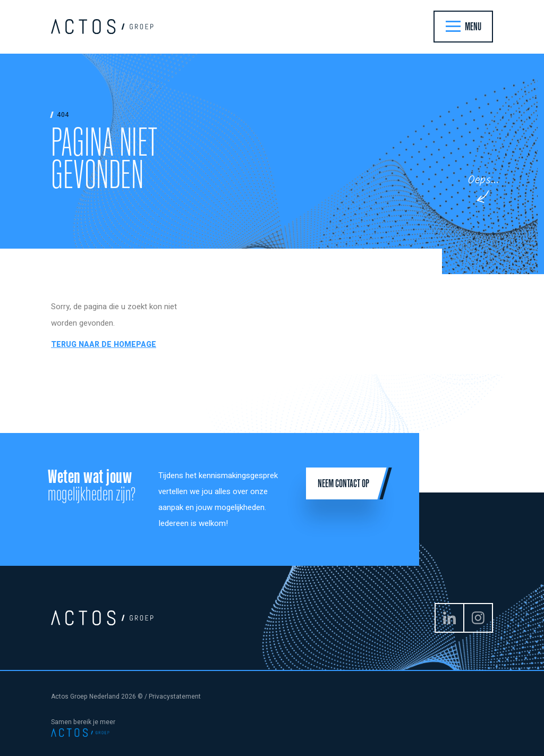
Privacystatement (175, 696)
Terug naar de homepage (104, 345)
